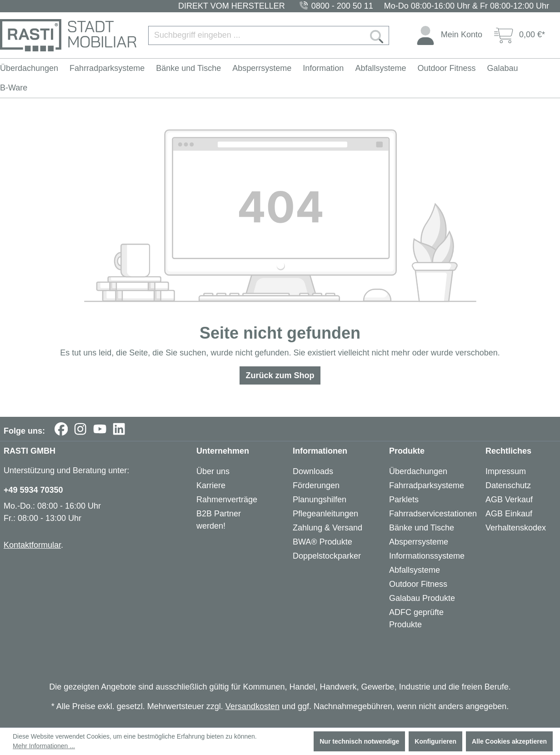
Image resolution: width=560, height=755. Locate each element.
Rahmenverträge (227, 500)
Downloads (313, 471)
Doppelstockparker (327, 556)
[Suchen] (377, 35)
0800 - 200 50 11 (342, 6)
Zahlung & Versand (327, 528)
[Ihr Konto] (449, 35)
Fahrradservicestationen (433, 514)
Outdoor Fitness (418, 584)
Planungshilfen (320, 500)
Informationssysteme (427, 556)
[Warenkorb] (520, 35)
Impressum (506, 471)
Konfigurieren (435, 741)
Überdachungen (418, 471)
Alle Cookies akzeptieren (509, 741)
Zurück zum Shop (280, 375)
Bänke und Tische (422, 528)
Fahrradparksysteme (427, 485)
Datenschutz (508, 485)
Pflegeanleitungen (325, 514)
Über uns (213, 471)
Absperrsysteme (419, 542)
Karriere (211, 485)
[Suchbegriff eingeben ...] (257, 35)
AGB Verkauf (509, 500)
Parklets (404, 500)
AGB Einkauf (509, 514)
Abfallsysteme (415, 570)
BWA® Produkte (322, 542)
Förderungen (316, 485)
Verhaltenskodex (516, 528)
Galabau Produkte (422, 598)
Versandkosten (252, 706)
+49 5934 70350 (33, 490)
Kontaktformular (32, 545)
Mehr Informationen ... (44, 746)
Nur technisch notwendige (359, 741)
